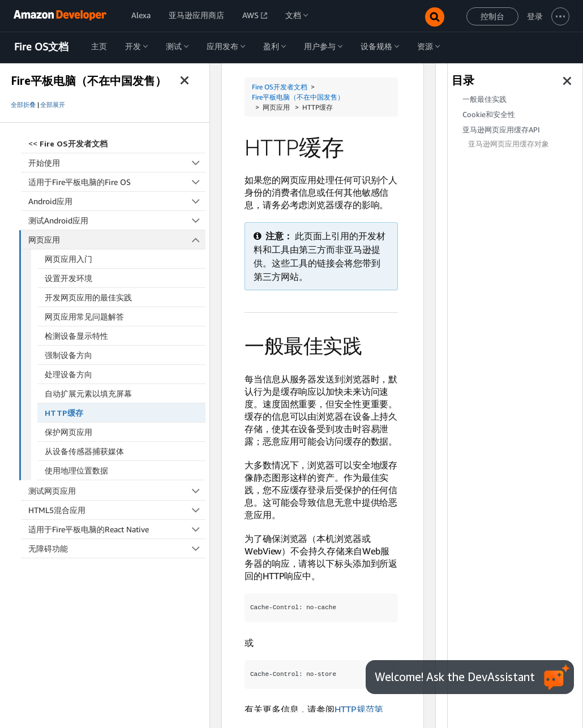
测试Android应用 (117, 220)
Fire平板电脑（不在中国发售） (298, 97)
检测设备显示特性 (76, 336)
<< (68, 143)
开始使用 (117, 163)
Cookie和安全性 (489, 115)
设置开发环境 (68, 278)
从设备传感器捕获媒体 (84, 451)
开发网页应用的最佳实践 (88, 297)
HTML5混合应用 (117, 510)
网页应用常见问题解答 (84, 316)
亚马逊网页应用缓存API (501, 130)
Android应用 (117, 201)
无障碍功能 (117, 548)
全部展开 (53, 105)
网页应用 (117, 240)
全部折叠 (23, 105)
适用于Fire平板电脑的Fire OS (117, 182)
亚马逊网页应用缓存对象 (509, 144)
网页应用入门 (68, 259)
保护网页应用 (68, 432)
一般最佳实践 (485, 99)
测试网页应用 (117, 491)
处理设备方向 (68, 374)
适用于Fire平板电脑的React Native (117, 529)
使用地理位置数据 (76, 470)
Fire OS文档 (41, 47)
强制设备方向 (68, 355)
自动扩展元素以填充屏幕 (88, 393)
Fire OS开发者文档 (280, 87)
